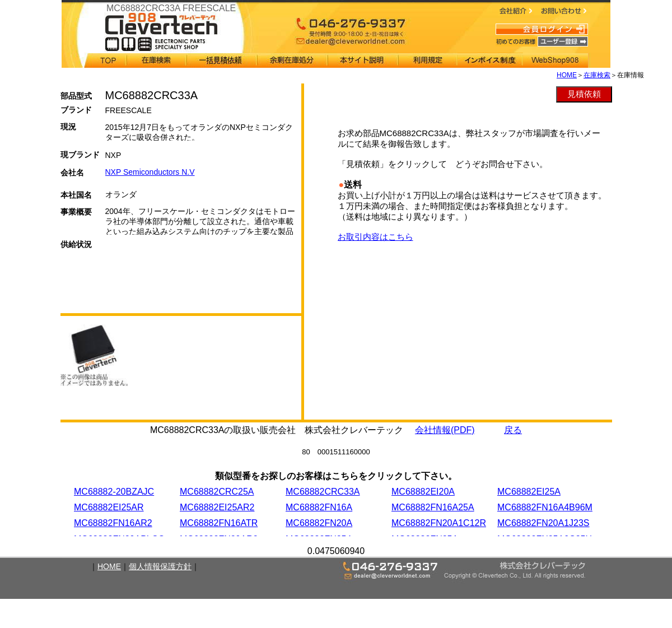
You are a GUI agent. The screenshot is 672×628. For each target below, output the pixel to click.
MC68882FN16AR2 (113, 523)
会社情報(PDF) (445, 430)
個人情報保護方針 (160, 566)
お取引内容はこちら (375, 237)
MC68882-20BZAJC (114, 492)
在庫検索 (597, 75)
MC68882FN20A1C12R (439, 523)
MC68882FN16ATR (219, 523)
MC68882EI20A (423, 492)
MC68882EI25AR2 (217, 507)
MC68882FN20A (319, 523)
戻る (513, 430)
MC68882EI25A (529, 492)
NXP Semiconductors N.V (150, 172)
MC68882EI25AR (109, 507)
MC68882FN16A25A (433, 507)
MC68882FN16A (319, 507)
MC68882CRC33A (323, 492)
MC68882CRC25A (217, 492)
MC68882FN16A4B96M (545, 507)
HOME (567, 75)
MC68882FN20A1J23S (543, 523)
